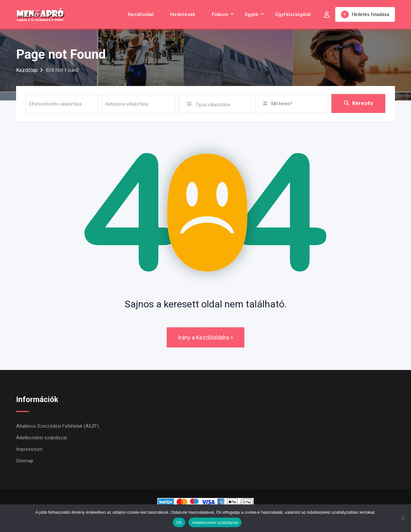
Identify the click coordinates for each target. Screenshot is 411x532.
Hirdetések (183, 14)
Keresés (359, 103)
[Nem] (403, 518)
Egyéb (252, 14)
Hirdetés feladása (365, 14)
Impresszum (29, 449)
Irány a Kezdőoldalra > (205, 337)
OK (179, 523)
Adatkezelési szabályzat (42, 438)
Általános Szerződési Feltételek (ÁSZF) (57, 426)
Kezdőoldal (141, 14)
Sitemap (25, 461)
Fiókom (220, 14)
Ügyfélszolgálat (293, 14)
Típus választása (213, 105)
